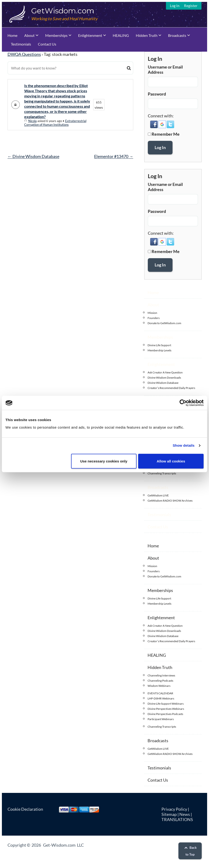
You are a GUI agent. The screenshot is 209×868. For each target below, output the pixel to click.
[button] (154, 127)
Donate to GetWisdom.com (164, 323)
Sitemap (169, 814)
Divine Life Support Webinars (166, 704)
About (29, 35)
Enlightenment (90, 35)
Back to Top (190, 851)
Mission (152, 313)
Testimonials (21, 44)
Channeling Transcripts (162, 473)
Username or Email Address (165, 69)
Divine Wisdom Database (33, 156)
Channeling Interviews (161, 675)
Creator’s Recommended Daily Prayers (171, 388)
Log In (175, 6)
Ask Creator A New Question (165, 372)
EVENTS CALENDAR (160, 693)
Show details (184, 445)
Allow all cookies (171, 461)
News (185, 814)
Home (12, 35)
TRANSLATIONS (177, 819)
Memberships (56, 35)
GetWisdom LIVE (158, 495)
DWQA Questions (24, 54)
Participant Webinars (161, 719)
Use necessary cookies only (104, 461)
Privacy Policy (174, 809)
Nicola (30, 121)
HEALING (121, 35)
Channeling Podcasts (160, 681)
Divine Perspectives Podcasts (165, 714)
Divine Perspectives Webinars (166, 709)
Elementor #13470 (114, 156)
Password (157, 94)
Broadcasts (177, 35)
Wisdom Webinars (159, 686)
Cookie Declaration (25, 809)
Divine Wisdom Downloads (164, 378)
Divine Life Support (159, 345)
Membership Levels (159, 350)
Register (191, 6)
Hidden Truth (147, 35)
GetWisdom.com (63, 11)
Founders (154, 318)
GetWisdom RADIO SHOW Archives (170, 501)
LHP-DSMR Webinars (161, 698)
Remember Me (166, 134)
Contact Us (47, 44)
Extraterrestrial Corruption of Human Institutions (55, 123)
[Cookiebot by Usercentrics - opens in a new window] (183, 403)
